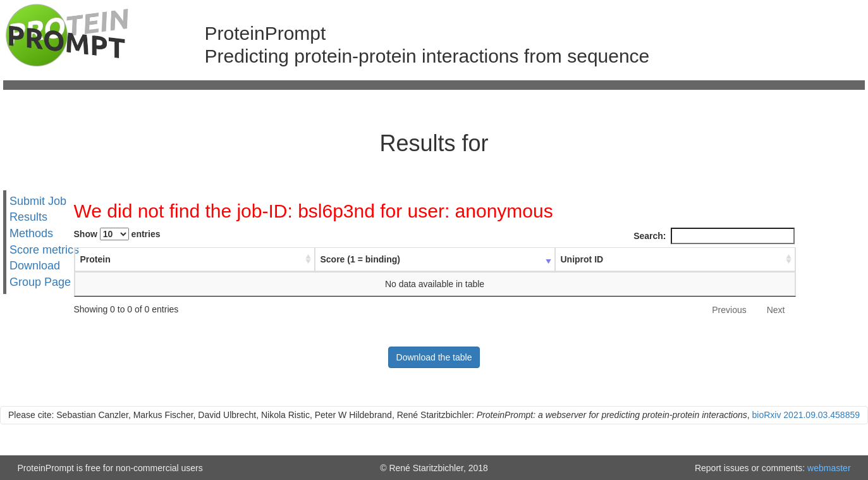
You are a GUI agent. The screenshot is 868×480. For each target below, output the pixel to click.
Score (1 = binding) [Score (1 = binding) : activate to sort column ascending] (360, 259)
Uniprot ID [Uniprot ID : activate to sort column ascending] (582, 259)
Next (776, 310)
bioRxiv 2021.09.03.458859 (806, 415)
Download (35, 266)
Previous (729, 310)
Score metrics (44, 250)
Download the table (434, 357)
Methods (31, 233)
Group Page (40, 282)
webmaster (829, 468)
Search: (714, 236)
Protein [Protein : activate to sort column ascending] (95, 259)
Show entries (117, 234)
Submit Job (38, 200)
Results (28, 217)
